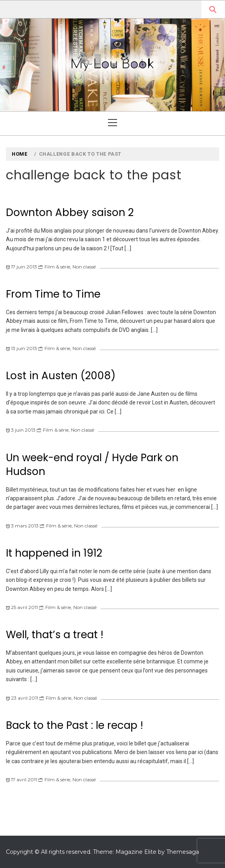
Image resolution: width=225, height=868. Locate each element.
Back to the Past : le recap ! (74, 725)
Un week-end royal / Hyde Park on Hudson (92, 465)
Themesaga (183, 852)
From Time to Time (53, 294)
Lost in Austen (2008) (61, 376)
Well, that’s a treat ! (55, 635)
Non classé (84, 267)
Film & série (57, 267)
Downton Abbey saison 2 (70, 212)
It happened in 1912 (54, 553)
